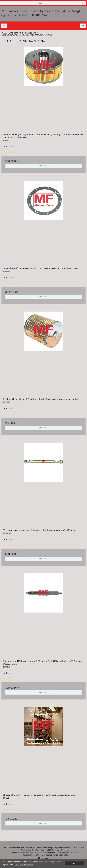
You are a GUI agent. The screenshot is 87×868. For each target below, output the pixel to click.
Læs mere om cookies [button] (24, 865)
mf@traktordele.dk (48, 853)
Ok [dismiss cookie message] (74, 863)
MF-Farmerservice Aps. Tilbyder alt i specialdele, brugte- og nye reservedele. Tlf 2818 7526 (42, 13)
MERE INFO (43, 166)
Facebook (43, 858)
